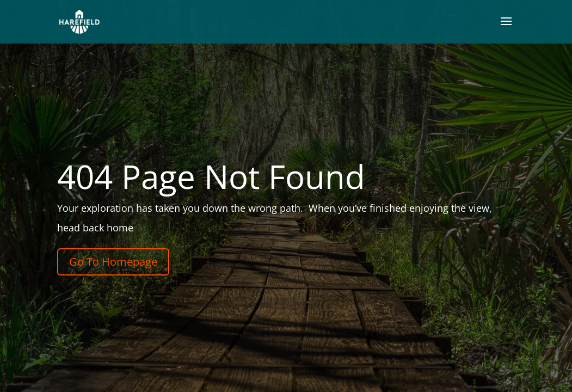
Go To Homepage (113, 262)
